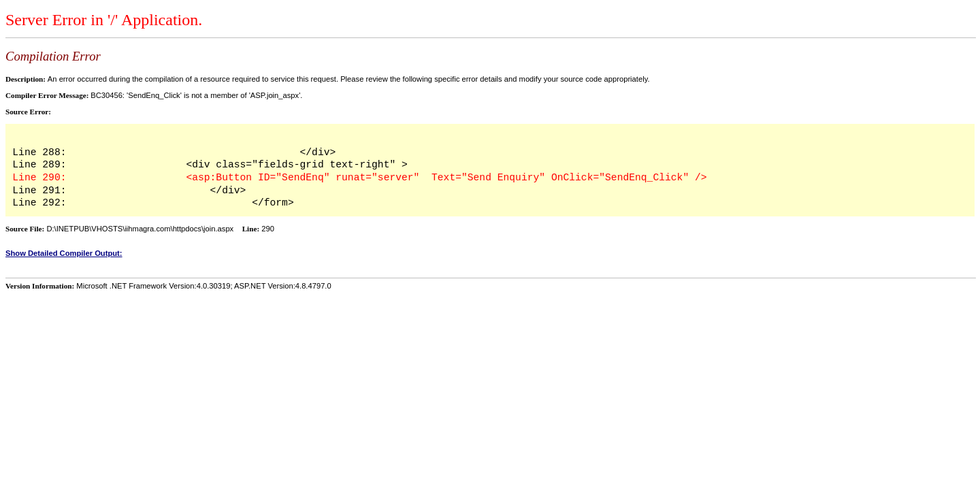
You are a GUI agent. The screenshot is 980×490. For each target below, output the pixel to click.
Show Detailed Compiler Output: (64, 253)
